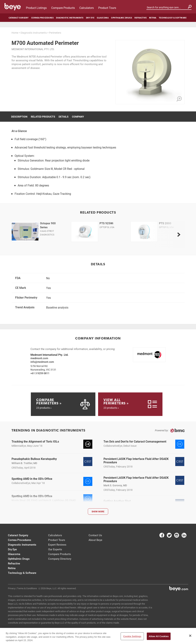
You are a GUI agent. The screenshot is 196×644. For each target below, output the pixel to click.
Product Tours (107, 8)
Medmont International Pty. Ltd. (33, 49)
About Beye (95, 540)
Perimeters (55, 33)
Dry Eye (90, 18)
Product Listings (36, 8)
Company (78, 117)
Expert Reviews (57, 545)
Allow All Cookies (159, 636)
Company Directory (60, 559)
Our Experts (55, 549)
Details (64, 117)
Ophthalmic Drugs (122, 18)
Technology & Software (173, 18)
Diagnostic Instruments (70, 18)
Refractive (141, 18)
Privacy (12, 588)
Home (15, 33)
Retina (153, 18)
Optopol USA (107, 227)
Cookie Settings (132, 636)
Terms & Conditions (27, 588)
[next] (179, 235)
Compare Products (63, 8)
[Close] (190, 636)
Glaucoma (103, 18)
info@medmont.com (42, 362)
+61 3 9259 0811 (40, 373)
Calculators (87, 8)
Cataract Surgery (19, 18)
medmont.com (39, 358)
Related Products (43, 117)
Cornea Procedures (42, 18)
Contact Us (95, 535)
